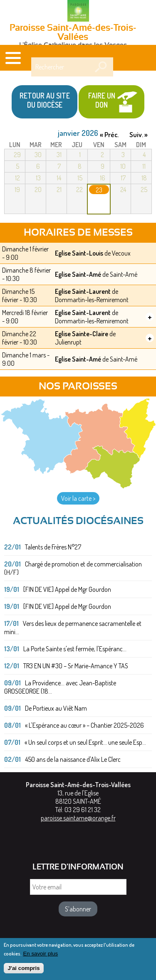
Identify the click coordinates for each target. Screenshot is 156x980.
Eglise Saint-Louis (79, 253)
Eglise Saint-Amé (78, 274)
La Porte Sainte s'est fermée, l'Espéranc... (75, 649)
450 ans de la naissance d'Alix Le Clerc (73, 759)
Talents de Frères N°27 (53, 547)
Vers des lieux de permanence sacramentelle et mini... (73, 628)
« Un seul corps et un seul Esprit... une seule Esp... (85, 742)
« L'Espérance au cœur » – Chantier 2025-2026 (84, 725)
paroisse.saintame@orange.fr (78, 818)
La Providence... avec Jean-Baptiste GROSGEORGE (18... (60, 687)
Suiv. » (139, 134)
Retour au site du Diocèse (45, 100)
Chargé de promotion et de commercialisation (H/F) (73, 568)
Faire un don (102, 100)
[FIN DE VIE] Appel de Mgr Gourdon (67, 589)
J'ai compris (24, 971)
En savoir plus (40, 957)
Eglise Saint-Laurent (83, 291)
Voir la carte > (78, 498)
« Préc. (109, 134)
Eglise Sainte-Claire (82, 334)
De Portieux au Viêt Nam (56, 708)
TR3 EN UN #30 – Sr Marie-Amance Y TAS (76, 666)
